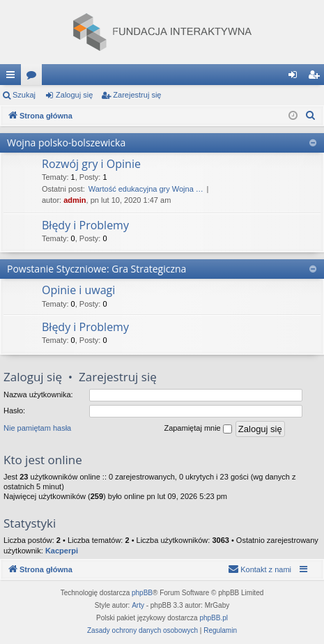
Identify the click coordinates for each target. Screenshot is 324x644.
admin (75, 200)
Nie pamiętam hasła (37, 428)
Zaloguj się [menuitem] (296, 77)
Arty (138, 605)
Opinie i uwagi (78, 290)
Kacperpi (62, 551)
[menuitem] (311, 116)
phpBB (142, 593)
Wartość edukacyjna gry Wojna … (146, 189)
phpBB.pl (214, 618)
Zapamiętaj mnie (198, 429)
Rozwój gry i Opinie (91, 164)
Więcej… (13, 77)
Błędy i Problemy (85, 225)
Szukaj (24, 95)
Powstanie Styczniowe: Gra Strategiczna (97, 269)
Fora (34, 77)
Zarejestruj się (137, 95)
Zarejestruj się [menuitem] (316, 77)
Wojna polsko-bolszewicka (66, 143)
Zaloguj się (74, 95)
